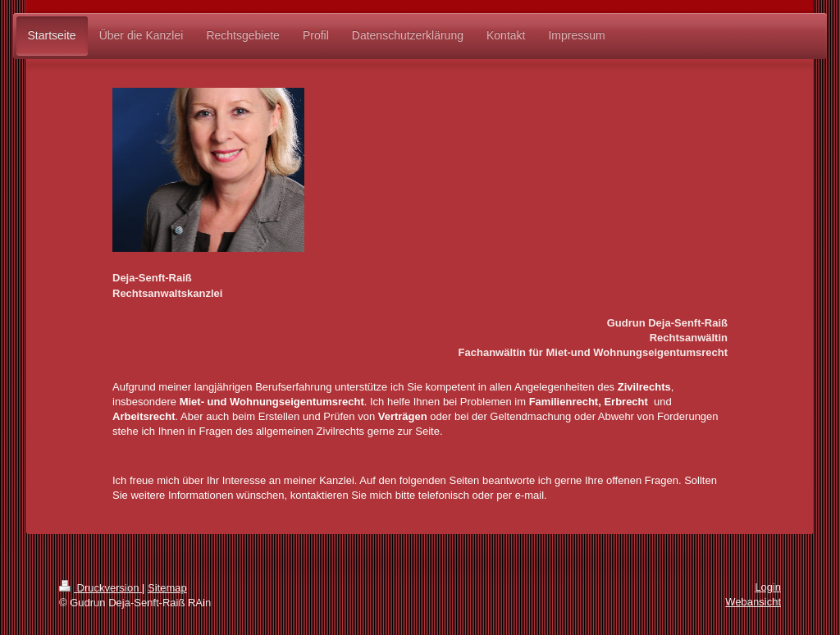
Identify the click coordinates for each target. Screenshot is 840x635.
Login (768, 587)
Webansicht (753, 602)
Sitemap (167, 588)
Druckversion (100, 588)
